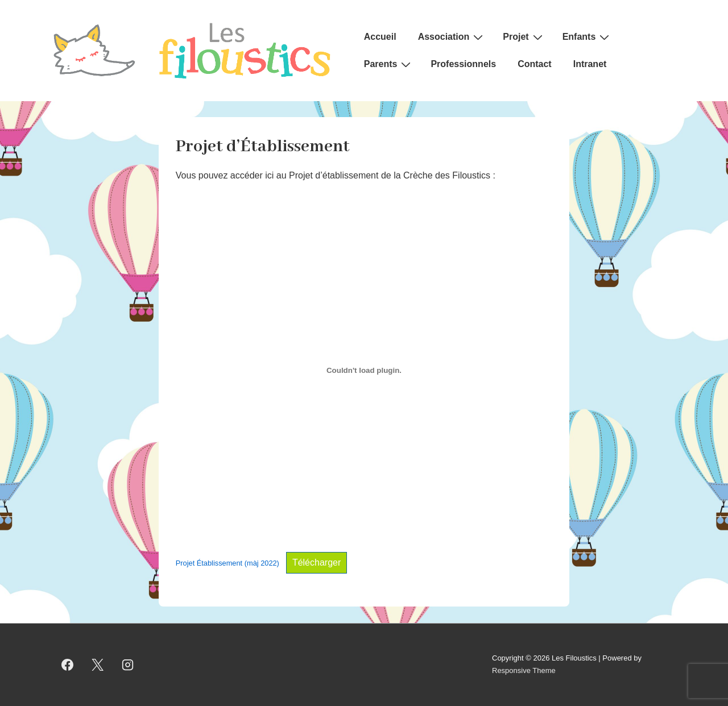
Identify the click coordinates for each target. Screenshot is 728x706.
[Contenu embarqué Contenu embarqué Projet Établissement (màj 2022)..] (364, 370)
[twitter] (98, 665)
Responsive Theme (524, 670)
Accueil (380, 37)
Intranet (590, 64)
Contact (535, 64)
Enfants (588, 37)
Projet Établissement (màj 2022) (227, 563)
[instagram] (128, 665)
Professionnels (463, 64)
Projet (524, 37)
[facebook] (68, 665)
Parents (389, 64)
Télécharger (317, 562)
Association (452, 37)
